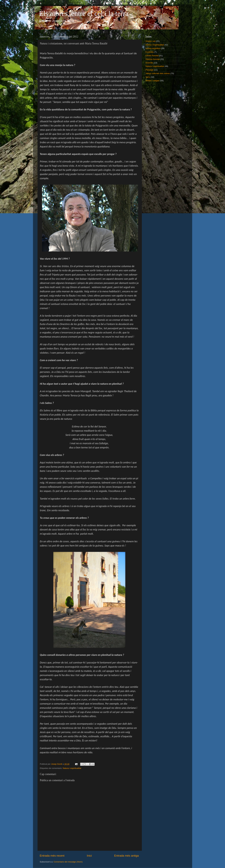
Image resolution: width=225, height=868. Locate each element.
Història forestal (153, 59)
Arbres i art (151, 41)
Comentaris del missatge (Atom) (68, 862)
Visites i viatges (153, 81)
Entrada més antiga (127, 856)
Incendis (149, 63)
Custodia (150, 52)
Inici (89, 856)
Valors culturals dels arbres (158, 73)
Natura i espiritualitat (72, 768)
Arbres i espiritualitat (155, 45)
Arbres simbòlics (153, 48)
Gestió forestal (152, 56)
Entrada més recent (52, 856)
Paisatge (150, 70)
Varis (148, 77)
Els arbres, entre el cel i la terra (84, 13)
